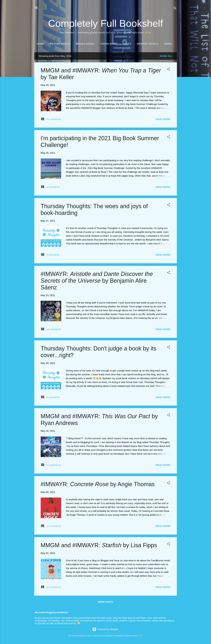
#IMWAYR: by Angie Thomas (98, 485)
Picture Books (60, 44)
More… (169, 44)
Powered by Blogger (105, 629)
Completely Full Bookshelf (105, 23)
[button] (169, 70)
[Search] (175, 9)
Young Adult (109, 44)
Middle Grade (85, 44)
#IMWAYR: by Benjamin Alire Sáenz (97, 281)
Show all (166, 57)
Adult (127, 44)
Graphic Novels (148, 44)
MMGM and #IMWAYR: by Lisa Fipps (99, 546)
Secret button (88, 623)
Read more (163, 120)
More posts (105, 602)
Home (41, 44)
